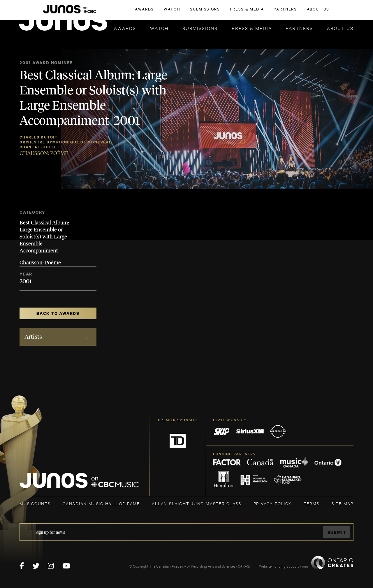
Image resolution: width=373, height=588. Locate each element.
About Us (340, 28)
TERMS (312, 503)
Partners (299, 28)
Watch (159, 28)
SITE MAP (343, 503)
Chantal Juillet (40, 147)
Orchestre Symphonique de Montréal (66, 142)
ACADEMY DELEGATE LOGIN (326, 14)
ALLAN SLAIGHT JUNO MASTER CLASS (197, 503)
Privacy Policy (273, 503)
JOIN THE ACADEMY (272, 14)
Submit (337, 532)
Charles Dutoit (39, 137)
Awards (125, 28)
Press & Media (252, 28)
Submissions (200, 28)
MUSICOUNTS (35, 503)
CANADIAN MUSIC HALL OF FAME (101, 503)
